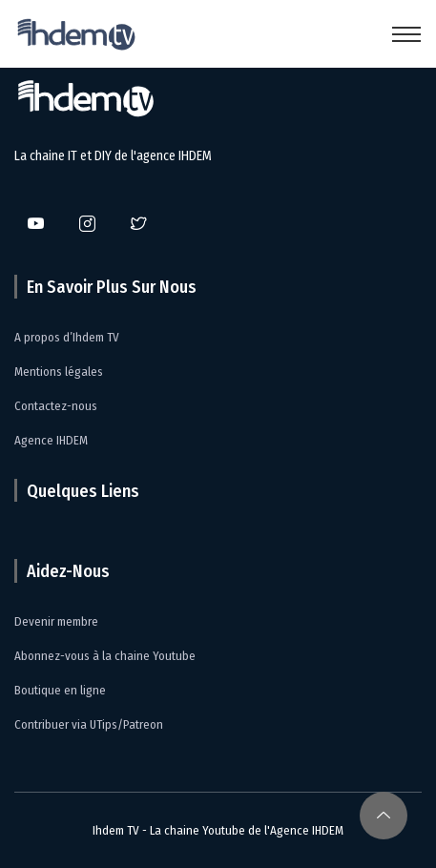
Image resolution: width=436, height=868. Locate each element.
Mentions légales (59, 372)
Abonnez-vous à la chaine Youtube (105, 656)
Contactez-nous (56, 406)
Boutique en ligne (60, 690)
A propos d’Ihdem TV (67, 337)
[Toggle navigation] (406, 34)
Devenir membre (56, 621)
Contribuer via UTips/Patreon (89, 724)
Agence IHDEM (51, 440)
